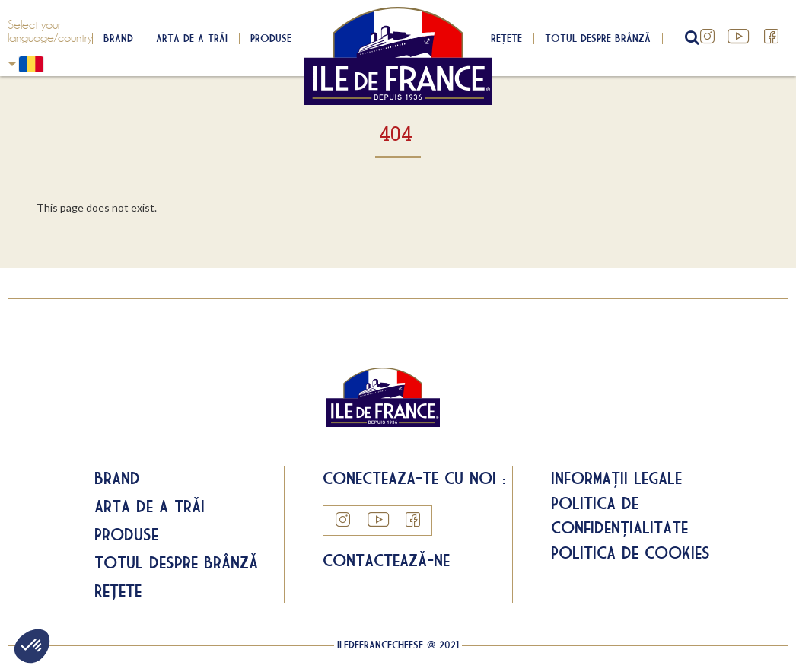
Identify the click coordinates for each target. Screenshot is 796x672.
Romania (12, 64)
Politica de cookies (630, 553)
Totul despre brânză (598, 38)
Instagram (708, 37)
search (690, 38)
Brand (118, 38)
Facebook (772, 37)
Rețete (506, 38)
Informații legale (616, 478)
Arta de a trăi (192, 38)
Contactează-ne (386, 560)
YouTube (740, 37)
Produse (271, 38)
